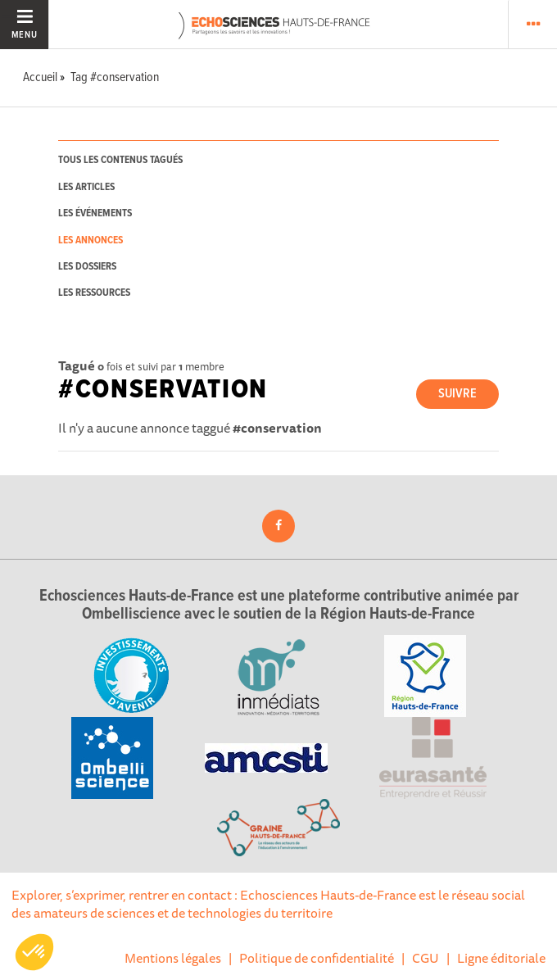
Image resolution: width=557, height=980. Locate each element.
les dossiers (87, 267)
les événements (95, 213)
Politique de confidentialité (317, 958)
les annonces (91, 240)
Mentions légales (173, 958)
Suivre (457, 394)
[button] (34, 952)
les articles (86, 187)
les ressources (94, 293)
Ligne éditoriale (501, 958)
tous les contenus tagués (120, 160)
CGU (426, 958)
